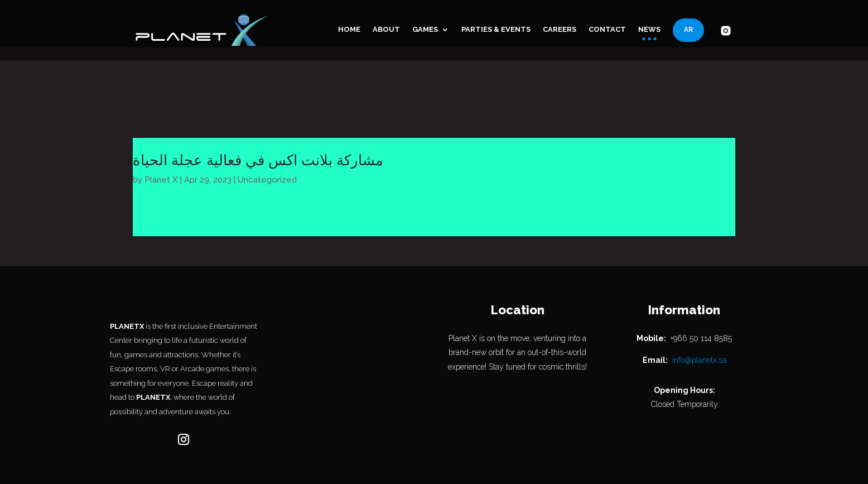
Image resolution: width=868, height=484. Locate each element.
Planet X (161, 132)
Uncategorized (267, 132)
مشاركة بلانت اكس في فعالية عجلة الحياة (258, 113)
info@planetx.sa (699, 313)
